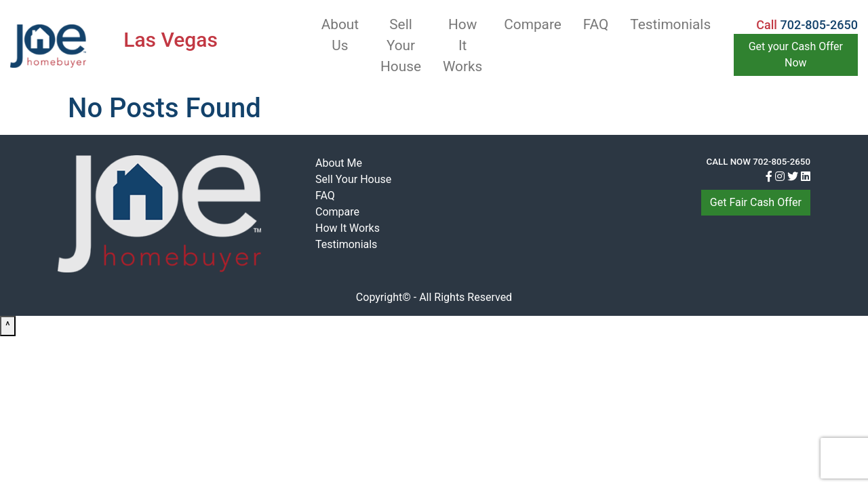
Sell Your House (401, 45)
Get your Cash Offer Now (796, 55)
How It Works (462, 45)
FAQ (596, 24)
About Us (340, 35)
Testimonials (670, 24)
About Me (339, 163)
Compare (533, 24)
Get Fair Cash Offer (756, 202)
